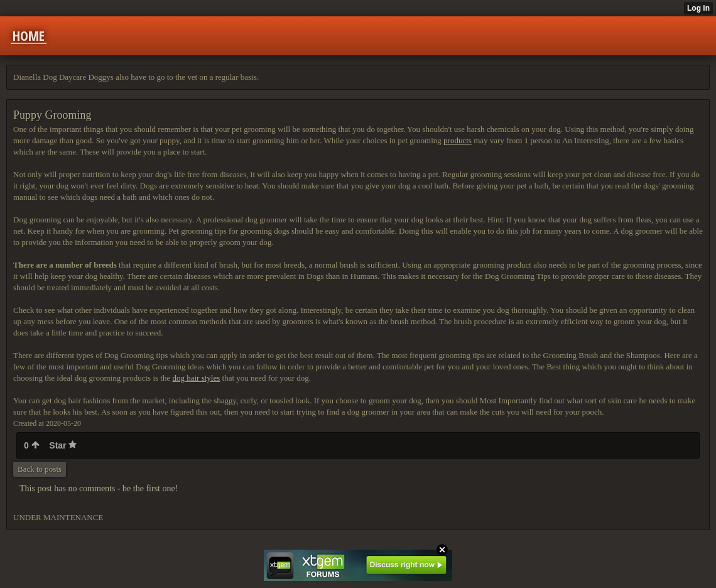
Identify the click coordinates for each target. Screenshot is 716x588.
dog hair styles (196, 378)
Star (63, 445)
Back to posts (40, 469)
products (458, 140)
